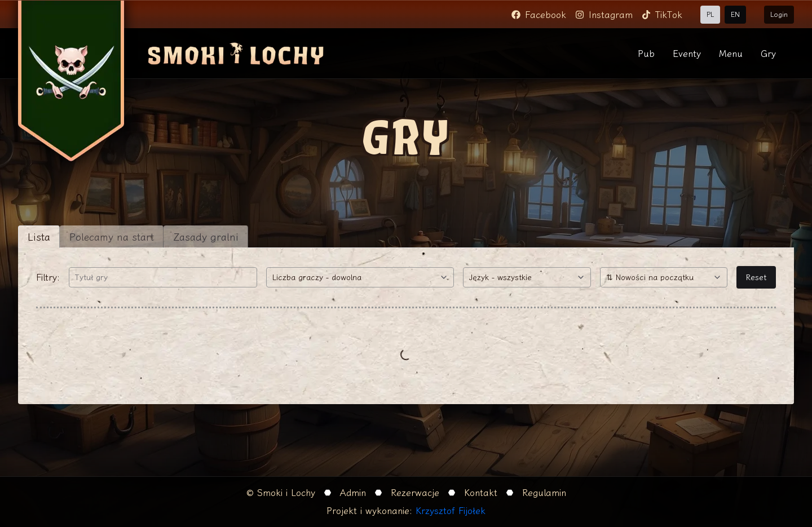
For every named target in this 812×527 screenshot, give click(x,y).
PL (710, 14)
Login (779, 14)
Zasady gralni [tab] (206, 237)
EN (735, 14)
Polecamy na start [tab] (112, 237)
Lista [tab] (39, 237)
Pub (646, 54)
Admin (353, 493)
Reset (756, 277)
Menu (731, 54)
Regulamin (544, 493)
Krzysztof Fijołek (451, 511)
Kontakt (481, 493)
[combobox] (360, 277)
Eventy (687, 54)
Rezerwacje (415, 493)
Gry (768, 54)
